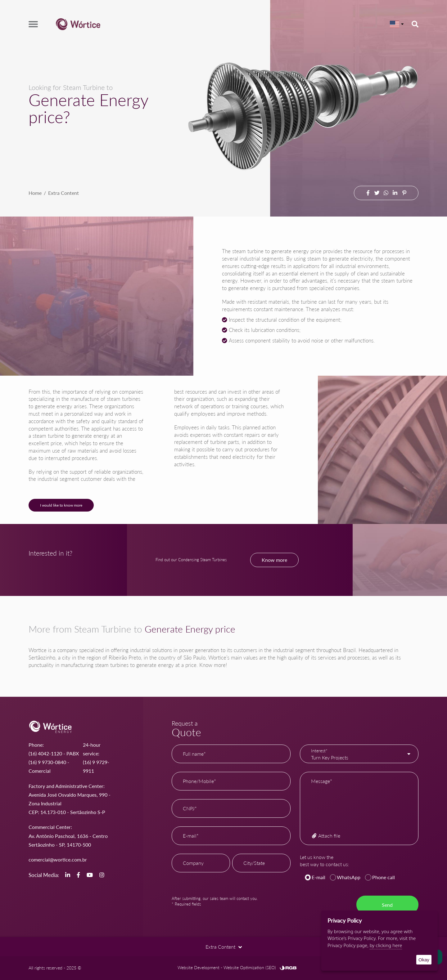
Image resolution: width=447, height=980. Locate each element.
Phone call (384, 877)
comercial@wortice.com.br (58, 859)
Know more (274, 560)
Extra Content (63, 193)
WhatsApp (349, 877)
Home (35, 193)
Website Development (199, 968)
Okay (424, 960)
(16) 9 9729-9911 (96, 766)
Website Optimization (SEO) (250, 968)
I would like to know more (61, 505)
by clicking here (386, 945)
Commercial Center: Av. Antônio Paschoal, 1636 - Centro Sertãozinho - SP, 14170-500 (68, 836)
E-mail (318, 877)
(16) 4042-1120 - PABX (54, 753)
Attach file (326, 836)
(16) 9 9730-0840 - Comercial (49, 766)
